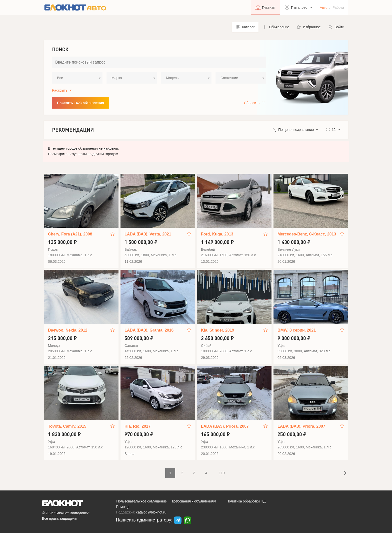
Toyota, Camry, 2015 (67, 426)
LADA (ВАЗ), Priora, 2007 (225, 426)
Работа (338, 8)
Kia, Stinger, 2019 (218, 330)
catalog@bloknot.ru (151, 512)
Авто (324, 8)
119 (222, 473)
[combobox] (77, 78)
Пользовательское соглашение (141, 501)
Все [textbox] (60, 78)
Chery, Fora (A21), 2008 (70, 234)
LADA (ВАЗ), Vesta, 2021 (148, 234)
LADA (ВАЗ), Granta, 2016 (149, 330)
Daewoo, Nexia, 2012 (68, 330)
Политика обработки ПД (246, 501)
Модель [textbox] (172, 78)
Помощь (123, 507)
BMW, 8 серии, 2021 (297, 330)
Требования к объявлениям (194, 501)
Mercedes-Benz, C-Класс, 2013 (307, 234)
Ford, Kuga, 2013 (217, 234)
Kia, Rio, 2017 (137, 426)
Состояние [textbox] (229, 78)
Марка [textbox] (117, 78)
